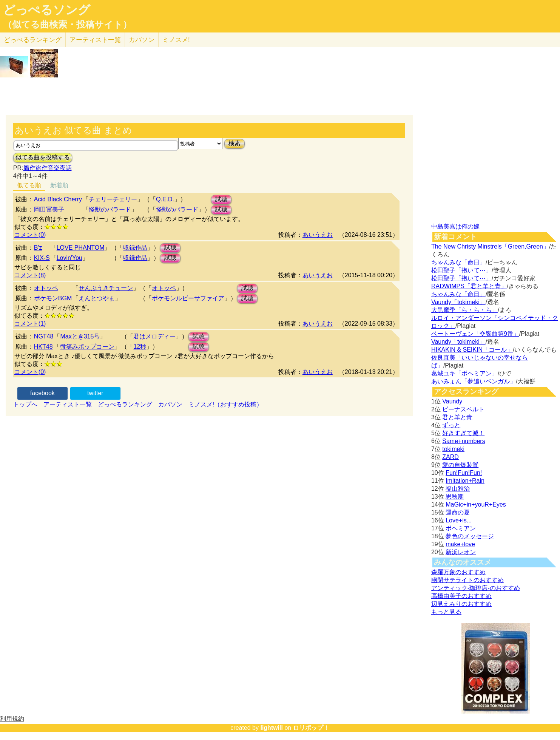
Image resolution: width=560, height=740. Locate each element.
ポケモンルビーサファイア (188, 298)
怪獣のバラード (110, 209)
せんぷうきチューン (106, 288)
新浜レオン (461, 552)
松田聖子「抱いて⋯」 (461, 270)
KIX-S (42, 258)
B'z (38, 248)
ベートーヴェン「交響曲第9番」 (475, 334)
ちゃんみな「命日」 (458, 262)
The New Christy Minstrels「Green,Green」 (490, 246)
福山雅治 (458, 489)
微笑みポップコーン (87, 347)
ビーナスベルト (463, 409)
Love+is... (459, 520)
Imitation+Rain (465, 481)
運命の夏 (458, 512)
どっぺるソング (47, 10)
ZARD (450, 457)
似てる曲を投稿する (43, 157)
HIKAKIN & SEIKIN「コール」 (472, 350)
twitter (95, 393)
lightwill (272, 728)
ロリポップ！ (311, 728)
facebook (42, 393)
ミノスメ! (176, 40)
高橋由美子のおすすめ (461, 596)
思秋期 (455, 497)
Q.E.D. (165, 199)
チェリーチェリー (113, 199)
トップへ (25, 404)
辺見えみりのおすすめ (461, 604)
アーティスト (95, 40)
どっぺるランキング (125, 404)
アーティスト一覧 (68, 404)
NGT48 (44, 336)
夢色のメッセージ (470, 536)
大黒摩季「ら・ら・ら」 (464, 310)
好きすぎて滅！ (463, 433)
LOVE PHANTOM (81, 248)
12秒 (140, 347)
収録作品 (135, 248)
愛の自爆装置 (460, 465)
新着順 (59, 185)
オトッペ (46, 288)
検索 (234, 143)
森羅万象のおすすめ (458, 572)
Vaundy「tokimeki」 (458, 302)
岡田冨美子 (49, 209)
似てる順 (29, 185)
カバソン (142, 40)
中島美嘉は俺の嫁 (455, 226)
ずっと (451, 425)
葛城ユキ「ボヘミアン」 (464, 373)
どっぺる (33, 40)
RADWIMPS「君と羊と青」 (469, 286)
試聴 (221, 199)
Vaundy (452, 401)
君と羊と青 (457, 417)
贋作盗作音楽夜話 (48, 168)
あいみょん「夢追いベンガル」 (474, 381)
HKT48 (43, 347)
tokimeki (453, 449)
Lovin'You (69, 258)
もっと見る (446, 612)
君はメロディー (154, 336)
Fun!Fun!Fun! (464, 473)
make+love (460, 544)
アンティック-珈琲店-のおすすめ (476, 588)
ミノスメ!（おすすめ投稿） (225, 404)
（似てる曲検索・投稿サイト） (67, 25)
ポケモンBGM (53, 298)
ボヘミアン (461, 528)
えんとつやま (97, 298)
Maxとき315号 (80, 336)
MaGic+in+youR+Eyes (476, 504)
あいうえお (318, 235)
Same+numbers (464, 441)
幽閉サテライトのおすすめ (467, 580)
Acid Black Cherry (58, 199)
